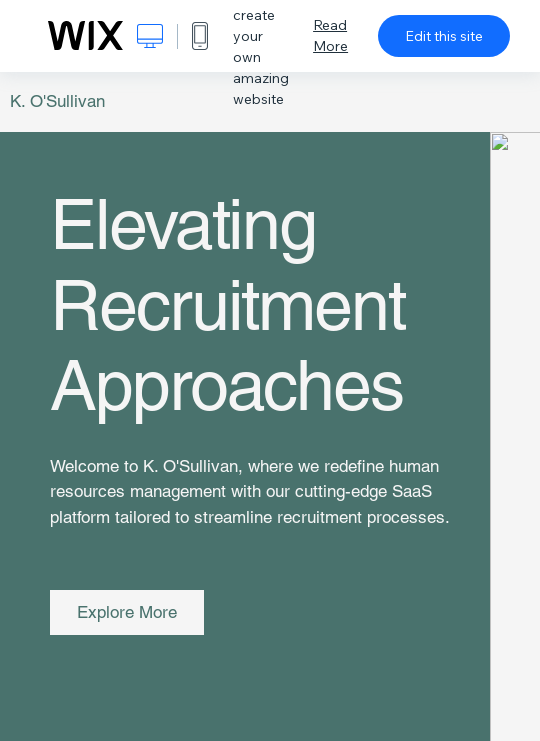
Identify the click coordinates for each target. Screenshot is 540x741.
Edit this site (444, 36)
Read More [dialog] (330, 35)
